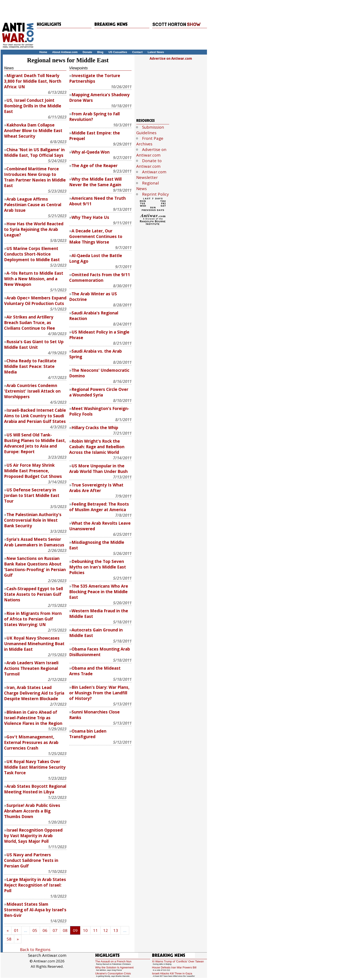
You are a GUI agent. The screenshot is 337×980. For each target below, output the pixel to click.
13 (116, 930)
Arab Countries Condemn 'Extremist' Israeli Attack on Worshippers (32, 391)
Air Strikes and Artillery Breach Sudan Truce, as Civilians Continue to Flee (30, 323)
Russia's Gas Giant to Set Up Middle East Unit (34, 344)
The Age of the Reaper (95, 166)
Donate (87, 52)
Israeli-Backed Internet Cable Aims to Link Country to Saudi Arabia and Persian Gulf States (35, 416)
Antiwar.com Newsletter (151, 175)
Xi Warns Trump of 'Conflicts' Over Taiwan (178, 961)
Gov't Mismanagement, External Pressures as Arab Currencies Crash (31, 742)
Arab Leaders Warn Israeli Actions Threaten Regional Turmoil (31, 668)
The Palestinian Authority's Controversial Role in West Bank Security (33, 520)
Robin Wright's (97, 447)
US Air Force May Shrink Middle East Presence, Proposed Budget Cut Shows (33, 471)
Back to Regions (35, 950)
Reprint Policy (155, 194)
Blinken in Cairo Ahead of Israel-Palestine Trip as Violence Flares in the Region (33, 718)
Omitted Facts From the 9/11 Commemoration (100, 277)
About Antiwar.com (65, 52)
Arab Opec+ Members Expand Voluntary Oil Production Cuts (35, 301)
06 (45, 930)
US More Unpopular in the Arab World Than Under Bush (98, 469)
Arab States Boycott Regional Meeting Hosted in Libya (35, 789)
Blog (100, 52)
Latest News (156, 52)
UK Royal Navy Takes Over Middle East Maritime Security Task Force (35, 767)
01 (16, 930)
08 (65, 930)
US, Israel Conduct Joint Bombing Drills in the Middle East (33, 106)
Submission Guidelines (150, 130)
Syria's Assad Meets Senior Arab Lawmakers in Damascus (34, 542)
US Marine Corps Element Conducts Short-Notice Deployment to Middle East (32, 254)
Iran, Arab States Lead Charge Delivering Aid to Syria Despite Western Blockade (34, 693)
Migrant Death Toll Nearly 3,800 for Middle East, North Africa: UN (33, 81)
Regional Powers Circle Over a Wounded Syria (99, 392)
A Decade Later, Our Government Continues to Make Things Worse (96, 236)
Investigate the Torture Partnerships (95, 78)
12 (106, 930)
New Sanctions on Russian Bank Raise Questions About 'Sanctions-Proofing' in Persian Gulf (35, 567)
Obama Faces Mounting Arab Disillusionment (100, 652)
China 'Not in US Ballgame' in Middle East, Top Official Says (34, 152)
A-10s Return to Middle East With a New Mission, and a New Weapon (34, 279)
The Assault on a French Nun (113, 961)
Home (43, 52)
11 (95, 930)
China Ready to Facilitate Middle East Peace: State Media (30, 366)
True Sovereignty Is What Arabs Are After (96, 488)
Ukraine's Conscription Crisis (113, 973)
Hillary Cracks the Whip (95, 428)
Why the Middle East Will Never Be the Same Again (95, 182)
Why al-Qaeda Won (91, 152)
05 (35, 930)
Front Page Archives (150, 141)
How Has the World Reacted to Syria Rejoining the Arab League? (34, 229)
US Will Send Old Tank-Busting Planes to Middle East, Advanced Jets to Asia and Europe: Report (35, 443)
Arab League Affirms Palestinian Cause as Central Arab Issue (33, 205)
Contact (137, 52)
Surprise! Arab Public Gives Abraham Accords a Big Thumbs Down (32, 811)
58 (9, 939)
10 (85, 930)
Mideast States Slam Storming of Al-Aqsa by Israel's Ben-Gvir (35, 910)
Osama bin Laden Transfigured (88, 734)
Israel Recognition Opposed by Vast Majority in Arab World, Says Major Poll (33, 836)
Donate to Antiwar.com (149, 163)
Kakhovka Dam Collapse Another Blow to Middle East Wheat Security (33, 131)
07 (55, 930)
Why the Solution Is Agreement (114, 967)
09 (75, 930)
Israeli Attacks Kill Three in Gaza (172, 973)
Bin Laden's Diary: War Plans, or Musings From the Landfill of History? (99, 693)
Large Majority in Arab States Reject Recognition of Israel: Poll (35, 885)
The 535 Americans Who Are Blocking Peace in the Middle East (99, 592)
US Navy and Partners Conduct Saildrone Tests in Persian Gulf (31, 860)
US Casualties (118, 52)
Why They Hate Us (90, 217)
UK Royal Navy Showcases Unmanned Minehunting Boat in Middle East (34, 644)
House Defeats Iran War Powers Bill (174, 967)
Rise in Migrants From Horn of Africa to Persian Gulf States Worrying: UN (33, 619)
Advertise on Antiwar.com (171, 58)
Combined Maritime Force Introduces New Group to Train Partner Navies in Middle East (35, 177)
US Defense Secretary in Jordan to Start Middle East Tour (32, 495)
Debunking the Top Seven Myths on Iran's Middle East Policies (98, 567)
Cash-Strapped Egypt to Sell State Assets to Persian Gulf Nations (34, 594)
